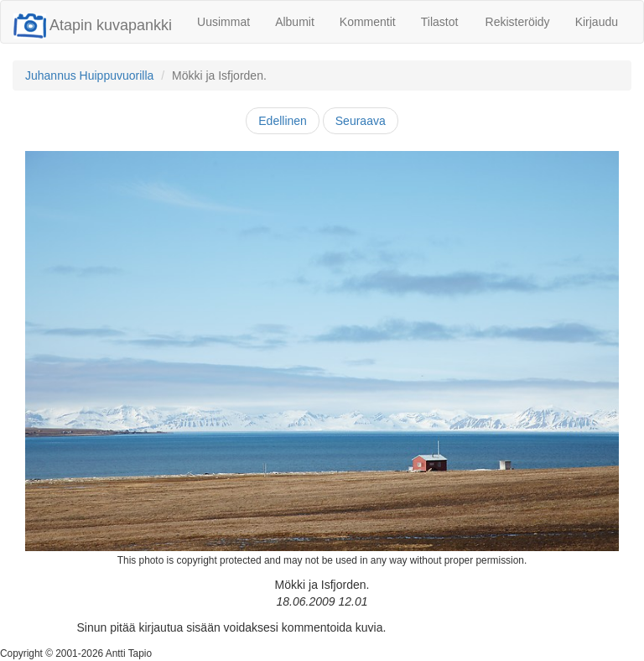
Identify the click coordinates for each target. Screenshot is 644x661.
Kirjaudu (597, 22)
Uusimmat (223, 22)
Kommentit (368, 22)
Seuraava (361, 121)
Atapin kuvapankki (93, 25)
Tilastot (440, 22)
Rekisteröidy (518, 22)
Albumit (295, 22)
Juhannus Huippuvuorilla (89, 75)
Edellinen (283, 121)
